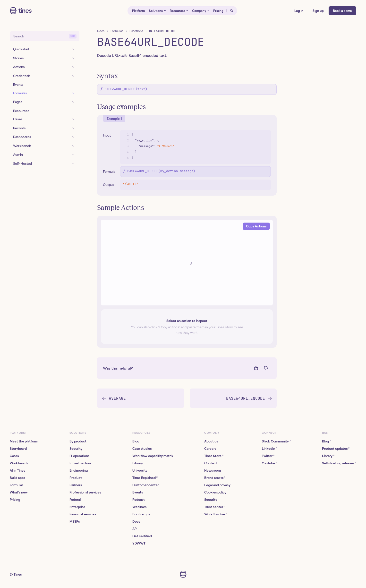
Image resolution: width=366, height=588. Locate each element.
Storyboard (18, 449)
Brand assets (215, 478)
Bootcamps (141, 514)
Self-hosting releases (339, 463)
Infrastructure (80, 463)
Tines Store (214, 456)
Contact (211, 463)
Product (76, 478)
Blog (136, 441)
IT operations (79, 456)
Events (138, 492)
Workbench (19, 463)
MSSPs (75, 521)
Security (76, 449)
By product (78, 441)
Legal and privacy (217, 485)
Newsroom (213, 470)
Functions (136, 31)
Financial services (83, 514)
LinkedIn (269, 448)
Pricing (15, 500)
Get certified (142, 536)
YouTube (269, 463)
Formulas (117, 31)
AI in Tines (17, 470)
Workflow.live (216, 514)
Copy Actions (256, 226)
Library (138, 463)
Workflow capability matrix (153, 456)
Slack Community (276, 441)
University (140, 470)
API (135, 529)
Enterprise (77, 507)
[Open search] (232, 11)
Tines (18, 574)
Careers (210, 449)
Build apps (17, 478)
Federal (75, 500)
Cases (14, 456)
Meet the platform (24, 441)
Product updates (336, 448)
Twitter (268, 456)
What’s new (19, 492)
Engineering (79, 470)
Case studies (142, 449)
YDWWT (139, 543)
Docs (101, 31)
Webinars (139, 507)
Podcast (139, 500)
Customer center (146, 485)
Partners (76, 485)
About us (211, 441)
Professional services (85, 492)
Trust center (215, 507)
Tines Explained (145, 478)
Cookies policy (215, 492)
